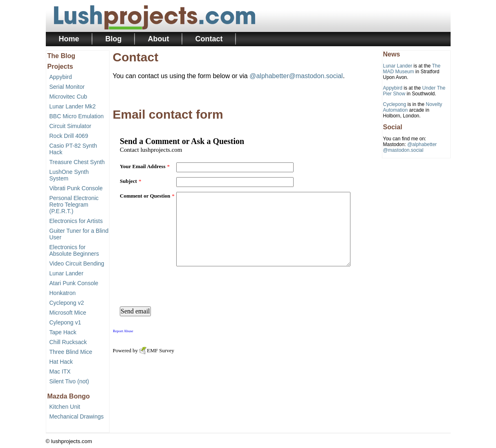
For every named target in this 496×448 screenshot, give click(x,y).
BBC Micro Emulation (77, 116)
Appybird (61, 77)
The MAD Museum (412, 69)
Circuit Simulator (71, 126)
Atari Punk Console (74, 283)
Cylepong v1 (65, 322)
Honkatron (63, 293)
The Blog (61, 56)
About (159, 39)
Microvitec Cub (68, 97)
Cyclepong (395, 104)
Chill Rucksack (68, 342)
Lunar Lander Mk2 (73, 106)
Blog (114, 39)
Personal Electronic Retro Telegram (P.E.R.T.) (74, 205)
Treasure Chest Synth (77, 162)
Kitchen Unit (65, 407)
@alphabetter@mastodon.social (296, 76)
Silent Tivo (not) (69, 381)
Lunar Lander (66, 273)
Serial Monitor (67, 87)
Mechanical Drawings (77, 416)
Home (69, 39)
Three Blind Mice (71, 352)
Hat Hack (61, 362)
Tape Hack (63, 332)
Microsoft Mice (68, 313)
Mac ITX (60, 371)
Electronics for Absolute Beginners (74, 250)
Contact (209, 39)
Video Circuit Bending (77, 263)
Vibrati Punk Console (76, 188)
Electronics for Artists (76, 221)
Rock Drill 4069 (69, 136)
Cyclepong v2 (67, 303)
